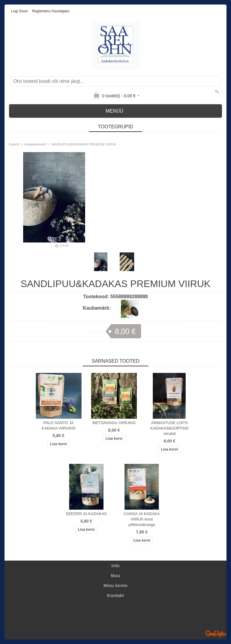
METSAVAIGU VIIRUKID (114, 423)
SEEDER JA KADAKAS (86, 514)
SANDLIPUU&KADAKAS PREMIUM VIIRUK (84, 144)
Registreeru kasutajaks (51, 11)
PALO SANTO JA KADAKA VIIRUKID (59, 425)
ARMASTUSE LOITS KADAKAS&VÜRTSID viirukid (169, 428)
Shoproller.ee (216, 633)
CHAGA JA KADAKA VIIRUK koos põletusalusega (142, 519)
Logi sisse (19, 11)
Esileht (14, 144)
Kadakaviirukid (35, 144)
